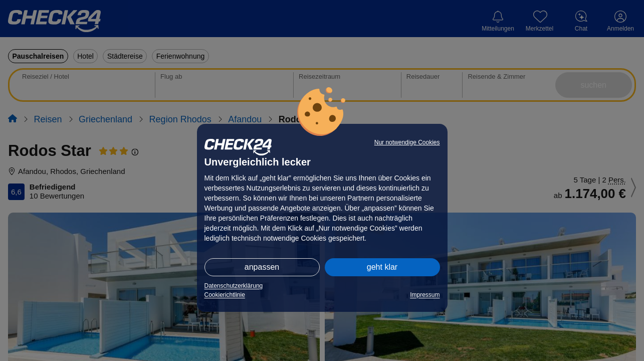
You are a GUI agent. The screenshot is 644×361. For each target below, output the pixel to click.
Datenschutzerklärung (234, 286)
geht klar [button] (382, 267)
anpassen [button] (262, 267)
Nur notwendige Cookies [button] (407, 142)
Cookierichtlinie (225, 295)
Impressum (425, 295)
